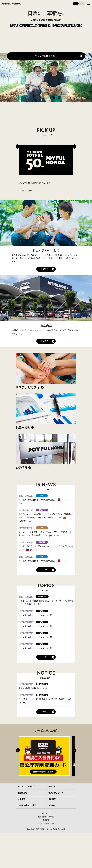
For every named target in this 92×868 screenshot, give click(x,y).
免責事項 (46, 820)
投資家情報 (23, 427)
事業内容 (52, 786)
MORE (45, 269)
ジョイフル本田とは (45, 56)
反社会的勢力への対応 (46, 817)
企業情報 (21, 468)
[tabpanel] (46, 168)
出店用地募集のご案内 (27, 805)
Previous (18, 147)
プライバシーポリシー (46, 824)
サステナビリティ (28, 387)
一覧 (45, 570)
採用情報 (52, 799)
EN (82, 4)
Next (74, 147)
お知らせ (52, 805)
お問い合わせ (46, 813)
